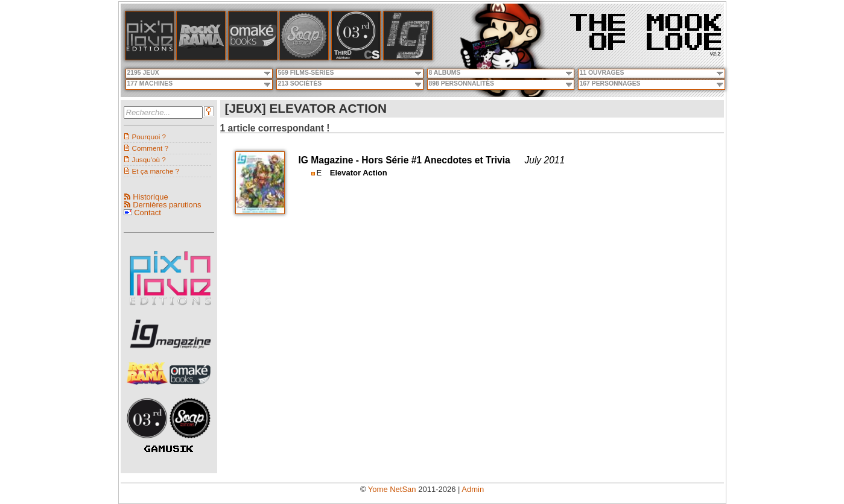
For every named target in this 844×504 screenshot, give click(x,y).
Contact (148, 213)
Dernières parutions (167, 205)
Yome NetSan (392, 489)
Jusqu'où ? (149, 159)
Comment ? (150, 148)
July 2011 (544, 160)
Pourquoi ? (149, 137)
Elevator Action (359, 173)
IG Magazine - (330, 160)
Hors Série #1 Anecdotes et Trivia (436, 160)
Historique (151, 197)
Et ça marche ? (156, 171)
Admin (473, 489)
